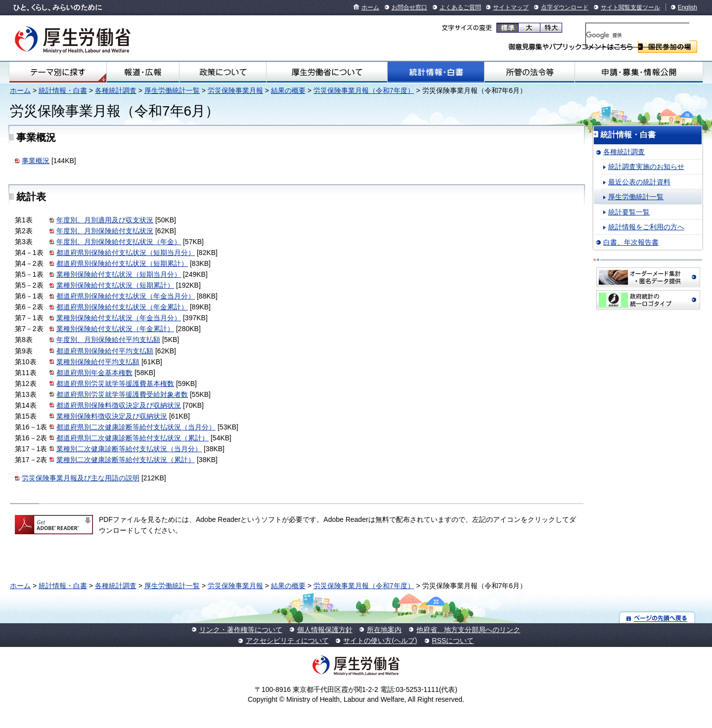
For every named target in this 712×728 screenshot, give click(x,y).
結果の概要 (288, 90)
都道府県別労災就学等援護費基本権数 (115, 384)
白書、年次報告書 (631, 242)
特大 (551, 28)
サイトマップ (511, 7)
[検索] (638, 35)
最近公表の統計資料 (639, 182)
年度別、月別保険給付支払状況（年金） (119, 242)
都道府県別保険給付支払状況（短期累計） (122, 263)
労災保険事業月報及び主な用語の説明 (81, 478)
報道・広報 (143, 72)
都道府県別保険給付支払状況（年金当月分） (126, 296)
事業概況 (36, 161)
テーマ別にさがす (58, 72)
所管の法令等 (529, 72)
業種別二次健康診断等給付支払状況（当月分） (129, 449)
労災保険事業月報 (235, 90)
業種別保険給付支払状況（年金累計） (115, 329)
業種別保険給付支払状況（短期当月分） (119, 274)
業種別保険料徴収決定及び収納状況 (112, 416)
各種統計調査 (116, 90)
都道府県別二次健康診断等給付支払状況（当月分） (136, 427)
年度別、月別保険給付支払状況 (105, 231)
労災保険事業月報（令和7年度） (364, 90)
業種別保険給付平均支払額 (98, 362)
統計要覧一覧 (629, 212)
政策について (222, 72)
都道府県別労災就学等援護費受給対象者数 (122, 394)
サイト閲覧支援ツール (630, 7)
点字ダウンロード (565, 7)
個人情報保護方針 (325, 630)
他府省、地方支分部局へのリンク (468, 630)
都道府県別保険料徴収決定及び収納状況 (119, 405)
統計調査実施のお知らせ (646, 167)
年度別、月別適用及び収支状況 (105, 220)
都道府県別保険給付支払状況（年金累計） (122, 307)
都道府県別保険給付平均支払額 (105, 351)
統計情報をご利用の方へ (646, 227)
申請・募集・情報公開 (639, 72)
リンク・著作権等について (241, 630)
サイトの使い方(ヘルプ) (380, 641)
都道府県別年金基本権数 (94, 373)
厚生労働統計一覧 (172, 90)
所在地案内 (384, 630)
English (688, 7)
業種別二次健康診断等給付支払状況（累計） (126, 460)
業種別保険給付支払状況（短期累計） (115, 285)
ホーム (370, 7)
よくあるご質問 (460, 7)
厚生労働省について (327, 72)
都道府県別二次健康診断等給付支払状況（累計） (133, 438)
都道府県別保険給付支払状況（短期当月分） (126, 253)
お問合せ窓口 (409, 7)
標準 (508, 28)
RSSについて (453, 641)
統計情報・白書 (436, 72)
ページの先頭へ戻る (657, 618)
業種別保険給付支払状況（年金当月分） (119, 318)
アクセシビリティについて (287, 641)
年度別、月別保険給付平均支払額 (108, 340)
